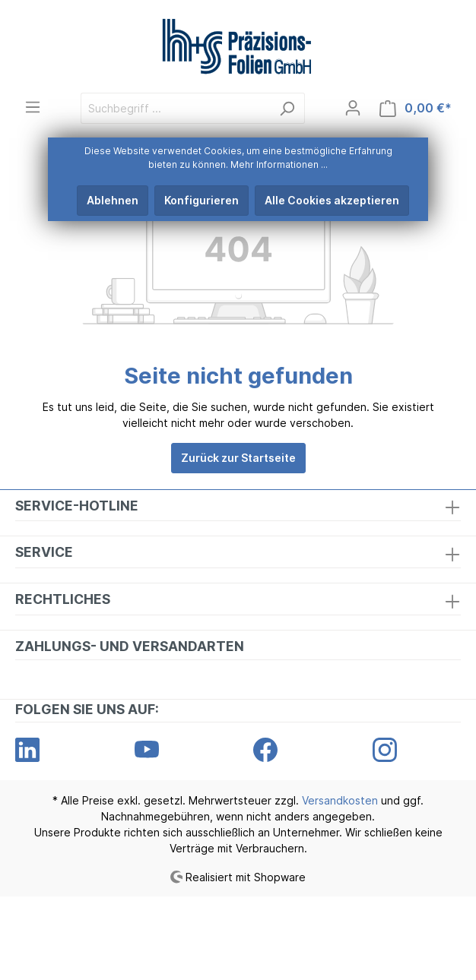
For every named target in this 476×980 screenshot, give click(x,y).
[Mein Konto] (353, 108)
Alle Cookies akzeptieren (332, 200)
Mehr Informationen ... (279, 164)
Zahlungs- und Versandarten (130, 646)
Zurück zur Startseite (238, 458)
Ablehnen (113, 200)
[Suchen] (287, 108)
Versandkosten (340, 800)
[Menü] (33, 107)
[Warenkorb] (416, 108)
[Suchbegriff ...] (175, 108)
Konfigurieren (202, 200)
